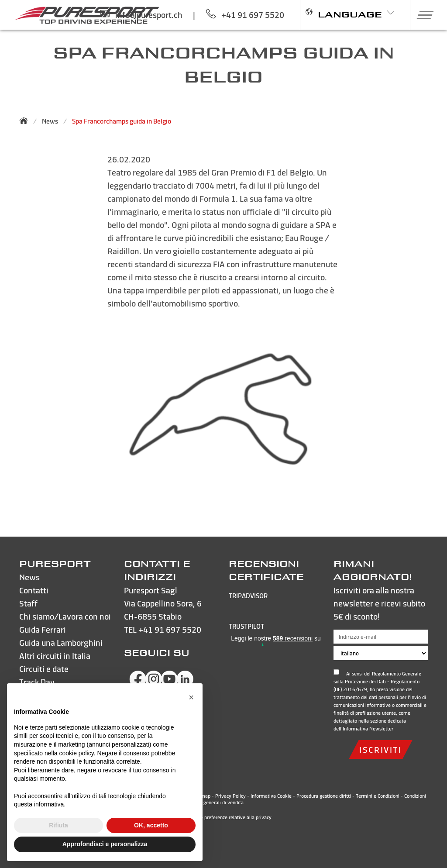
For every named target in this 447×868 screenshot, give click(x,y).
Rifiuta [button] (58, 825)
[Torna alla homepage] (26, 121)
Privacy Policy (230, 796)
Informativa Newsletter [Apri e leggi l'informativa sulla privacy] (368, 729)
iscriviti (380, 749)
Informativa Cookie (271, 796)
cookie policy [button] (77, 753)
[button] (422, 15)
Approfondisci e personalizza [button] (105, 844)
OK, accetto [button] (151, 825)
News (50, 121)
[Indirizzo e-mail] (381, 637)
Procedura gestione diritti (324, 796)
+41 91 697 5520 (170, 629)
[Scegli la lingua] (381, 653)
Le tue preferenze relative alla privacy (224, 817)
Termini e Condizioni (378, 796)
